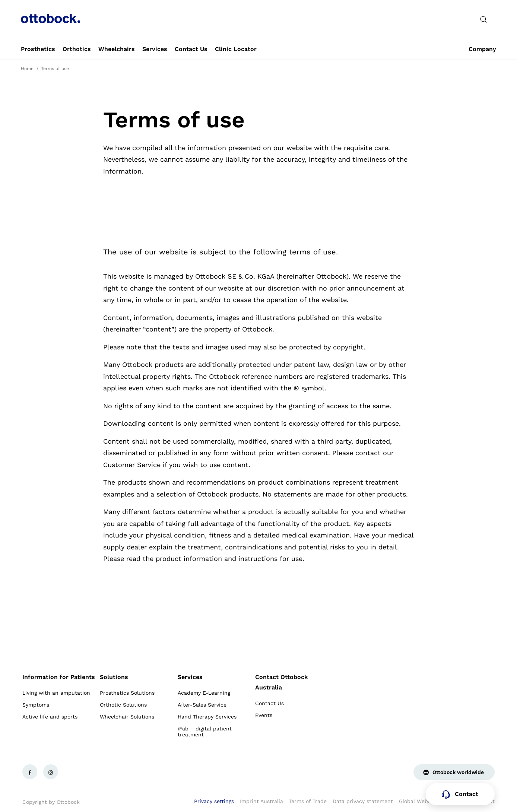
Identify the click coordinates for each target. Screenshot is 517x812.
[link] (38, 49)
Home (27, 69)
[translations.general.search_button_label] (483, 19)
